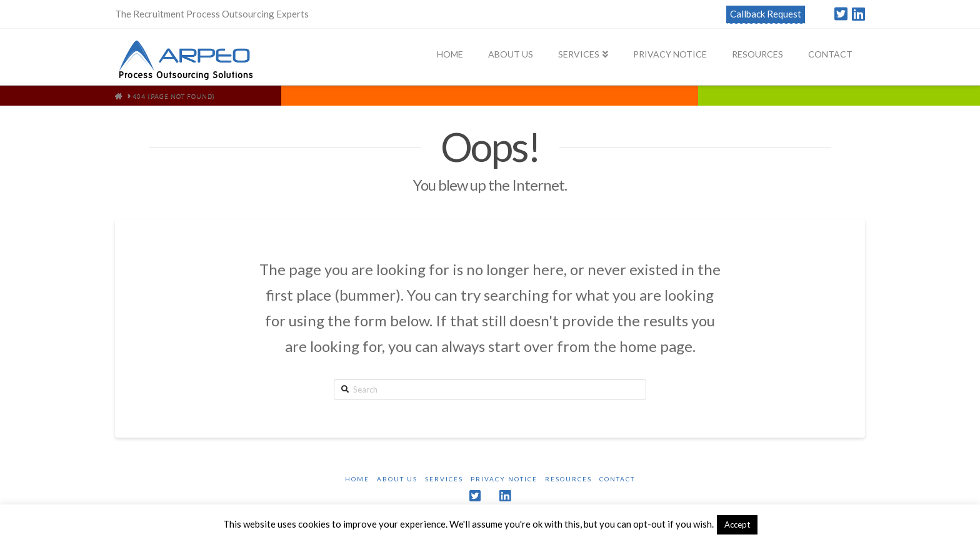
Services (444, 479)
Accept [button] (737, 524)
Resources (568, 479)
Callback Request (766, 14)
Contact (617, 479)
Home (357, 479)
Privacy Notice (504, 479)
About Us (397, 479)
